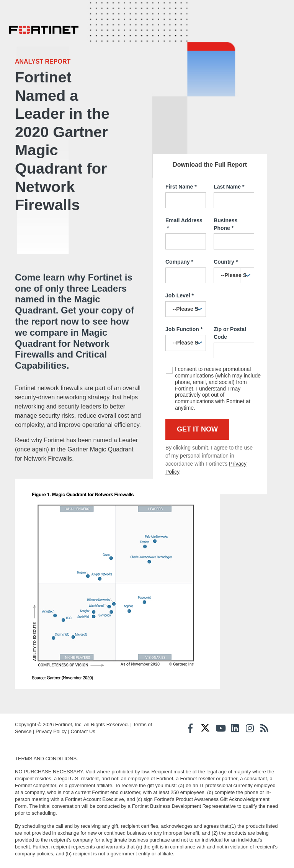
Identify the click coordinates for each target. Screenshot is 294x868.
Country (226, 259)
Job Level (180, 293)
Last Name (229, 184)
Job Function (184, 327)
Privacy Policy (51, 733)
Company (179, 259)
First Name (181, 184)
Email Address (184, 222)
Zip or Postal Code (230, 331)
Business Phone (225, 222)
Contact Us (83, 733)
